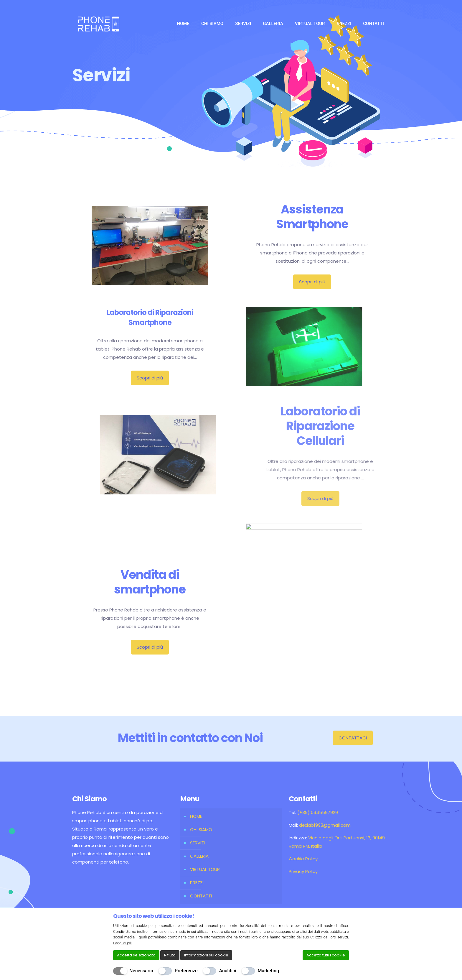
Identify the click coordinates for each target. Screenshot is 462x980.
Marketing (268, 971)
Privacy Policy (303, 871)
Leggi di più (123, 943)
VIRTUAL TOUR (205, 869)
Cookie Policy (303, 859)
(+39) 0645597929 (318, 812)
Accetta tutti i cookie (326, 955)
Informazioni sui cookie (206, 955)
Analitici (228, 971)
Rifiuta (170, 955)
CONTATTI (201, 896)
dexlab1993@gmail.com (325, 825)
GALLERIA (199, 856)
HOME (196, 816)
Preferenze (186, 971)
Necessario (141, 971)
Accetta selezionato (136, 955)
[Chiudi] (345, 916)
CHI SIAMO (201, 829)
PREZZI (197, 883)
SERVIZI (197, 843)
